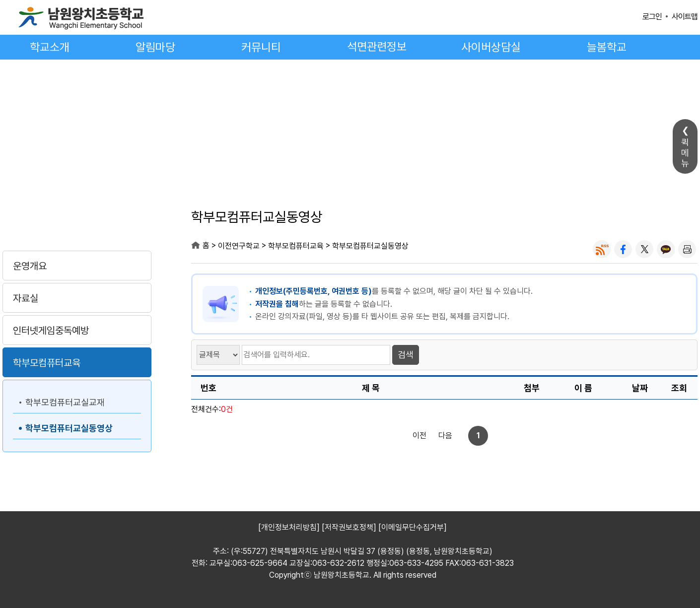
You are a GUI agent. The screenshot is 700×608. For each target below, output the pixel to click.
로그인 (652, 17)
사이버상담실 (491, 47)
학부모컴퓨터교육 (47, 363)
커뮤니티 (261, 47)
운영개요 (30, 266)
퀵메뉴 (685, 153)
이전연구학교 (77, 219)
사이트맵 (685, 17)
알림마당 (155, 47)
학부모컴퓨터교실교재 (65, 402)
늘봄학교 (607, 47)
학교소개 (50, 47)
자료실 (26, 298)
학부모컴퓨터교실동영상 (69, 428)
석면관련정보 (377, 47)
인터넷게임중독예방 (51, 331)
